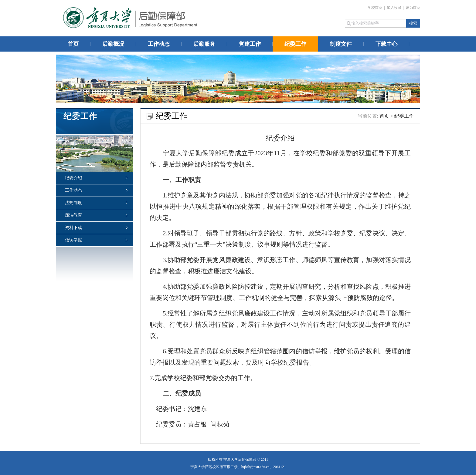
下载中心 (386, 44)
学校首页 (375, 8)
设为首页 (413, 8)
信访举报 (73, 240)
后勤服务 (204, 44)
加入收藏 (394, 8)
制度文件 (341, 44)
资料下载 (73, 228)
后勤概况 (113, 44)
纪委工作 (295, 44)
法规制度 (73, 203)
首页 (73, 44)
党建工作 (250, 44)
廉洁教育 (73, 215)
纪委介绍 (73, 178)
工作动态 (159, 44)
